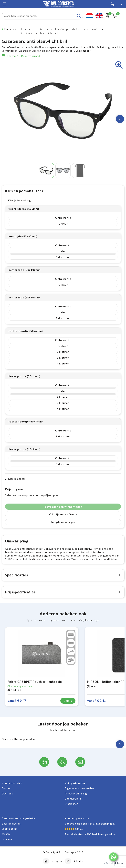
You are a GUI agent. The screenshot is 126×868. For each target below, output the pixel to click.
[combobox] (39, 16)
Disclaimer (71, 804)
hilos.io (119, 863)
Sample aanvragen (63, 522)
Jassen (6, 834)
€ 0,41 (97, 701)
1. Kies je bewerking (18, 200)
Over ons (7, 793)
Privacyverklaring (76, 793)
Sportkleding (10, 829)
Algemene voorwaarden (79, 788)
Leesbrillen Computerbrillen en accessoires (73, 29)
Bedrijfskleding (11, 824)
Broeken (7, 839)
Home (24, 29)
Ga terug (10, 29)
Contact (7, 788)
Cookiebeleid (73, 799)
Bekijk (68, 701)
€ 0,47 (17, 701)
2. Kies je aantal (15, 479)
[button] (113, 857)
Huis (39, 29)
